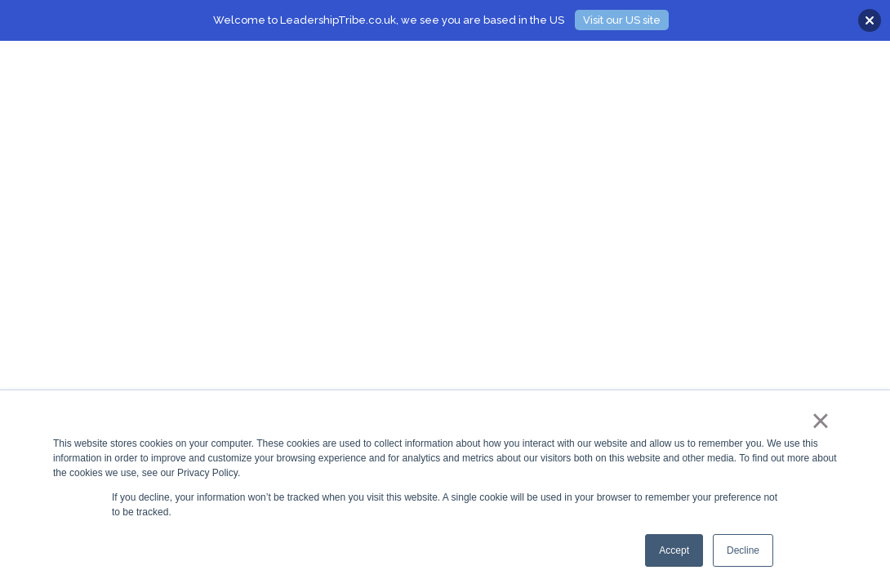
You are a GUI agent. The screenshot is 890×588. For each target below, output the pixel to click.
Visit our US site (622, 20)
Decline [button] (743, 550)
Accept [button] (674, 550)
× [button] (820, 421)
